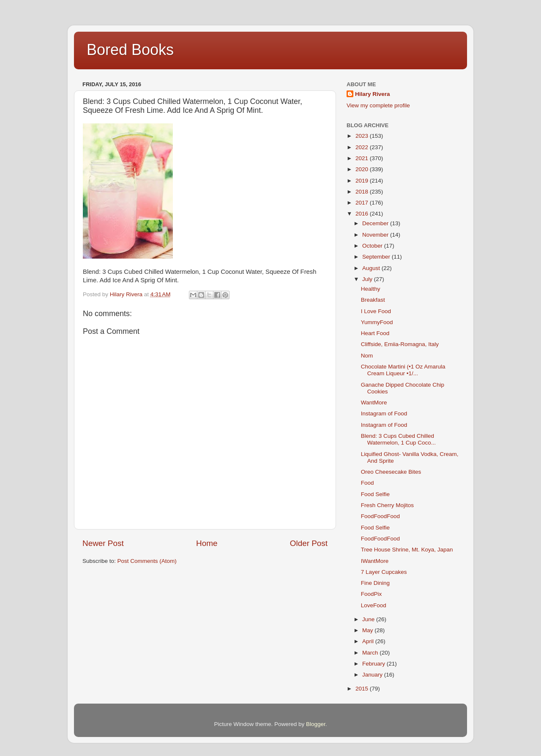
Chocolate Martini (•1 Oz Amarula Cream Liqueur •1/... (403, 370)
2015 (363, 689)
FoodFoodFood (380, 516)
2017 (363, 203)
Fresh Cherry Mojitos (387, 505)
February (374, 664)
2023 (363, 136)
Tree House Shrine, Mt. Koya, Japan (407, 550)
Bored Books (130, 50)
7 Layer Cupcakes (384, 572)
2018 (363, 192)
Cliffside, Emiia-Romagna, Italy (400, 344)
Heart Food (375, 333)
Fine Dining (375, 583)
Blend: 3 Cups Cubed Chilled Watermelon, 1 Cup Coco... (398, 439)
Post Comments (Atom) (147, 561)
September (377, 257)
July (368, 279)
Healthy (371, 289)
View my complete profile (378, 105)
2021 (363, 158)
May (368, 630)
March (371, 653)
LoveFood (374, 605)
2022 (363, 147)
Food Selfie (375, 494)
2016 (363, 214)
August (372, 268)
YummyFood (377, 322)
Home (207, 543)
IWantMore (375, 561)
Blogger (316, 724)
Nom (367, 356)
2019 (363, 181)
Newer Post (103, 543)
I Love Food (376, 311)
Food (367, 483)
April (369, 641)
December (376, 223)
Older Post (309, 543)
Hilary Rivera (373, 94)
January (373, 675)
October (373, 246)
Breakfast (373, 300)
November (376, 235)
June (369, 619)
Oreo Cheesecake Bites (391, 472)
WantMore (374, 403)
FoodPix (372, 594)
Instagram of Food (384, 413)
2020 (363, 169)
